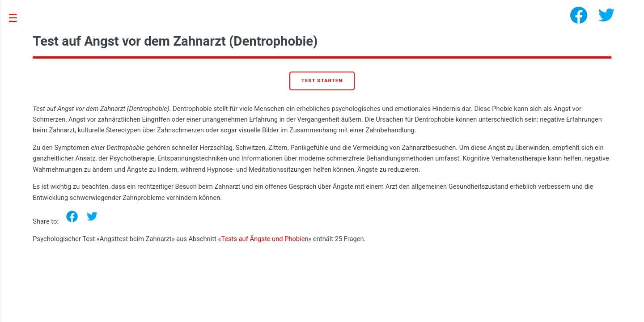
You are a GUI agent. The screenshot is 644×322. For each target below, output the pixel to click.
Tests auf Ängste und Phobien (265, 239)
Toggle (18, 19)
